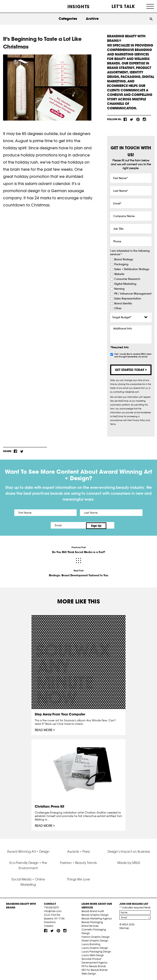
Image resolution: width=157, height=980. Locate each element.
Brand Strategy (124, 259)
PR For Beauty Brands (94, 966)
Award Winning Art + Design (28, 851)
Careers (49, 925)
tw (132, 119)
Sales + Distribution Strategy (132, 269)
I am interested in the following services (130, 253)
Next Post (78, 572)
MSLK (18, 6)
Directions (50, 922)
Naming (119, 289)
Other (118, 308)
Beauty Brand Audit (93, 911)
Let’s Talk (123, 6)
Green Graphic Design (95, 940)
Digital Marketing (125, 284)
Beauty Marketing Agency (97, 918)
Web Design (89, 973)
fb (125, 119)
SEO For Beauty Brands (95, 969)
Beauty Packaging (92, 922)
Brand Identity (123, 304)
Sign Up (113, 525)
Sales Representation (128, 299)
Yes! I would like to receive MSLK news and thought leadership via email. (133, 355)
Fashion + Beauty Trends (78, 862)
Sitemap (124, 927)
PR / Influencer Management (133, 294)
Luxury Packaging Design (96, 951)
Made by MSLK (129, 862)
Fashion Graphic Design (96, 936)
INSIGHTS (78, 7)
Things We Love (78, 879)
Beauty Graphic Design (95, 914)
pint (138, 119)
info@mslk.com (53, 911)
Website (119, 274)
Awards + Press (78, 851)
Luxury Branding (91, 944)
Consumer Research (127, 279)
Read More (44, 729)
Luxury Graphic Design (95, 947)
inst (144, 119)
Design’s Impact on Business (129, 851)
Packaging (121, 264)
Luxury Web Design (93, 955)
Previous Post (78, 549)
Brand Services (90, 925)
